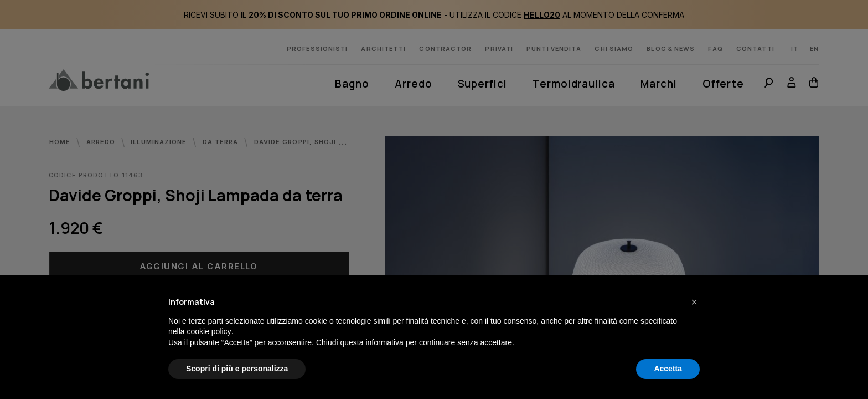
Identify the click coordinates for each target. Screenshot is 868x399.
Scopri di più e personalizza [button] (237, 369)
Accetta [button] (668, 369)
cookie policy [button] (209, 331)
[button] (694, 302)
